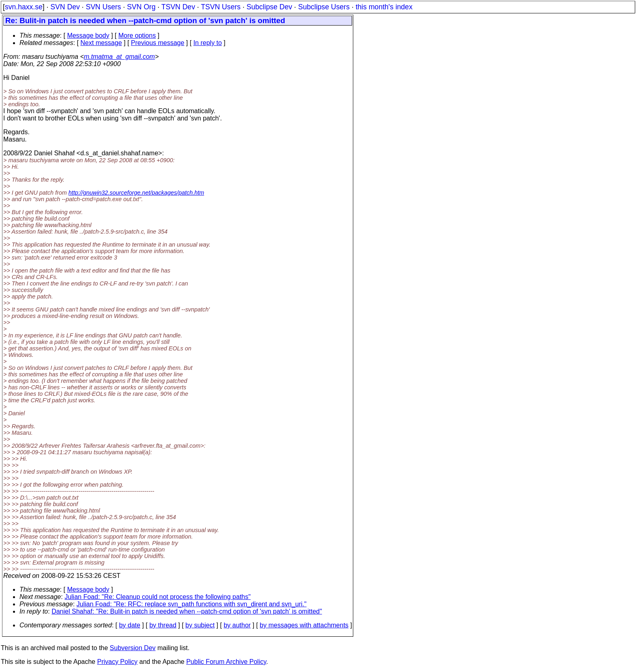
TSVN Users (221, 7)
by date (129, 625)
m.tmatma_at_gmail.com (119, 57)
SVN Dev (65, 7)
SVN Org (141, 7)
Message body (88, 35)
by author (237, 625)
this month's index (384, 7)
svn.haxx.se (24, 7)
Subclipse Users (324, 7)
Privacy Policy (117, 662)
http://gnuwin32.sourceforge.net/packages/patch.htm (136, 193)
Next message (101, 43)
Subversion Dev (133, 648)
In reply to (208, 43)
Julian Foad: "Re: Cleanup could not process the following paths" (158, 597)
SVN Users (103, 7)
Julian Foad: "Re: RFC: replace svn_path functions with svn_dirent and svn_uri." (192, 604)
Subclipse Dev (269, 7)
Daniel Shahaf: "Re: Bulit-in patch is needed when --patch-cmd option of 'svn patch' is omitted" (187, 611)
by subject (200, 625)
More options (137, 35)
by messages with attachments (304, 625)
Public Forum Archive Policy (226, 662)
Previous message (158, 43)
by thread (163, 625)
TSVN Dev (178, 7)
